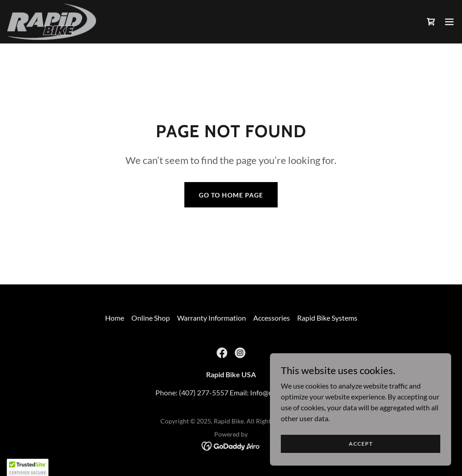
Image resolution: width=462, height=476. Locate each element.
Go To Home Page (231, 195)
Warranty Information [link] (212, 318)
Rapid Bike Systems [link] (327, 318)
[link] (52, 22)
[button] (449, 22)
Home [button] (115, 318)
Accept (361, 444)
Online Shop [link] (151, 318)
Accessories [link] (272, 318)
